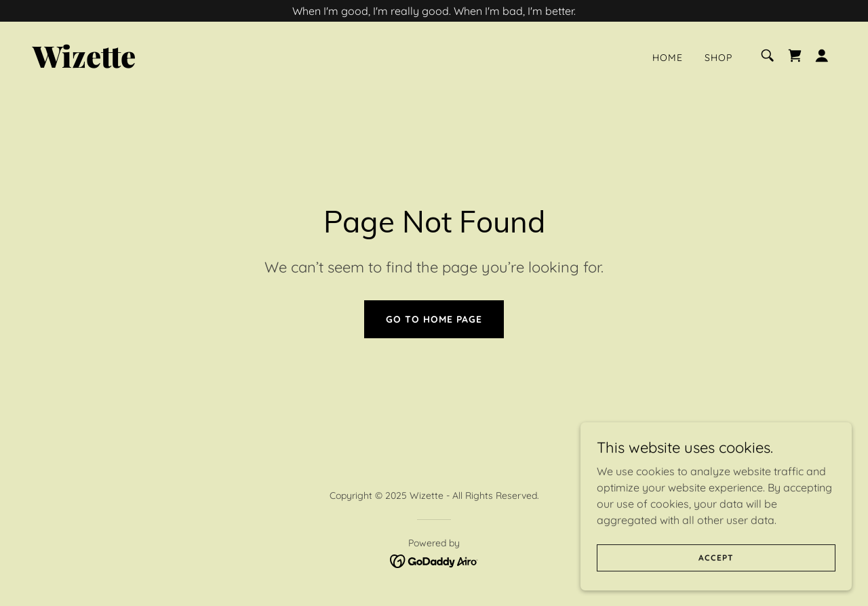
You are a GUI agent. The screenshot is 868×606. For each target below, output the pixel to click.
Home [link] (668, 58)
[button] (822, 56)
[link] (145, 64)
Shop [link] (718, 58)
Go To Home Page (434, 319)
